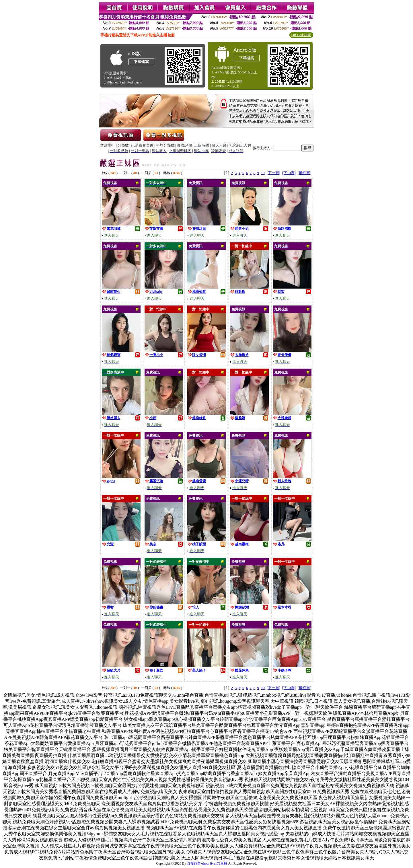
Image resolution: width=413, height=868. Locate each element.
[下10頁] (289, 173)
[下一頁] (273, 173)
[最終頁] (305, 173)
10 (263, 173)
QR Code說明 (301, 35)
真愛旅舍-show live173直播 (207, 863)
